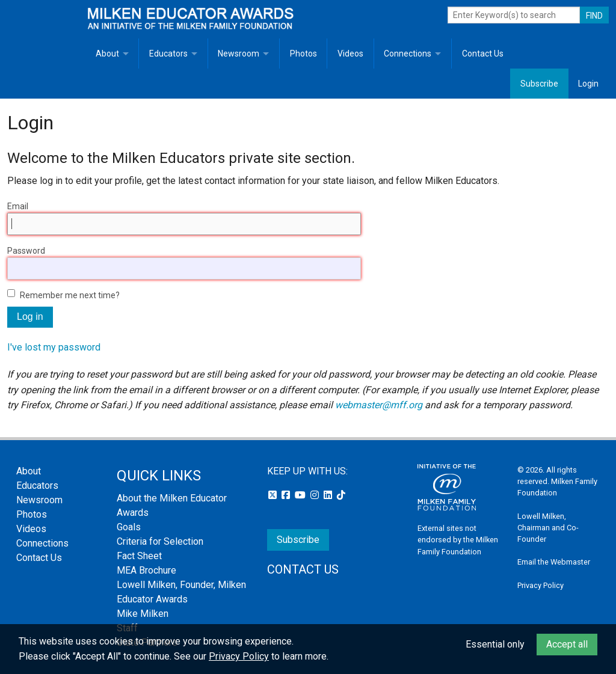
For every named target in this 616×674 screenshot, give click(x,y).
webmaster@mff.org (379, 405)
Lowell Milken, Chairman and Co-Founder (548, 528)
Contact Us (483, 54)
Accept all (567, 644)
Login (588, 84)
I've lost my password (54, 347)
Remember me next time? (70, 295)
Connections (408, 54)
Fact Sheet (139, 556)
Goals (129, 527)
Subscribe (539, 84)
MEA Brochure (146, 570)
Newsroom (239, 54)
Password (26, 251)
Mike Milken (143, 614)
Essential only (495, 644)
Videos (350, 54)
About (107, 54)
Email (18, 206)
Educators (168, 54)
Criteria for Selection (160, 541)
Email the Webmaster (554, 562)
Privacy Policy (541, 585)
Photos (303, 54)
